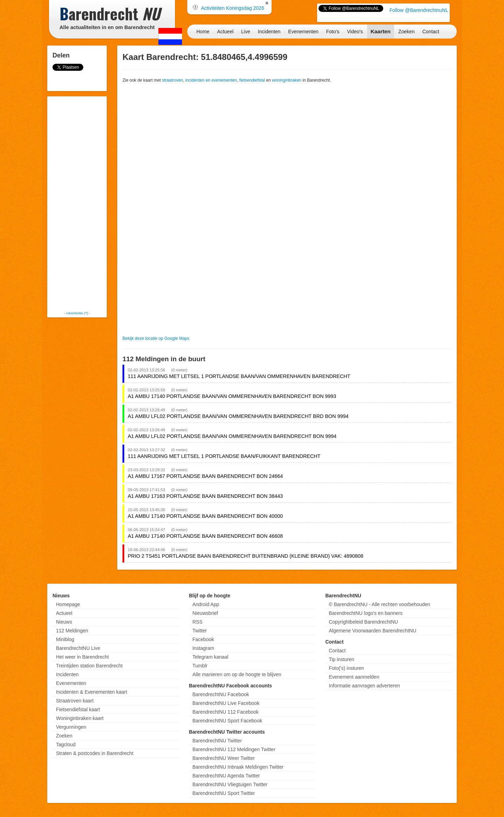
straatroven (173, 80)
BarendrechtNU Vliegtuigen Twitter (230, 784)
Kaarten (381, 31)
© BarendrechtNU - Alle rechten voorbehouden (379, 604)
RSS (198, 622)
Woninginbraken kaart (80, 718)
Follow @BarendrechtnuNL (419, 10)
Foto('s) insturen (346, 668)
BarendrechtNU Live (78, 648)
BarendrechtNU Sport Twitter (224, 793)
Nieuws (64, 622)
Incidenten (269, 32)
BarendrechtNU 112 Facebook (226, 712)
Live (246, 32)
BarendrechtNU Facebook (221, 694)
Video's (355, 32)
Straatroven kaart (75, 701)
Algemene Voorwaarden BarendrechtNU (372, 631)
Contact (431, 32)
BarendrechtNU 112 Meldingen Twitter (234, 749)
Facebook (203, 639)
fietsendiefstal (252, 80)
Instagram (203, 648)
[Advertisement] (77, 203)
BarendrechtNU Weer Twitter (224, 758)
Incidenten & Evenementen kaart (92, 692)
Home (203, 32)
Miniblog (65, 639)
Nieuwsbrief (205, 613)
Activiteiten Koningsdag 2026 (233, 8)
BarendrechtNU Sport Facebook (227, 721)
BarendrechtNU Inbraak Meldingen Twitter (238, 767)
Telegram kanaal (211, 657)
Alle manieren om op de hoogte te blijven (237, 674)
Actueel (225, 32)
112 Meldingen (72, 631)
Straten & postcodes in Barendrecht (95, 753)
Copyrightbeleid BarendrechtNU (363, 622)
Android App (206, 604)
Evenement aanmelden (354, 677)
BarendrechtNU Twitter (217, 741)
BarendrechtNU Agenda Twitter (226, 776)
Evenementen (303, 32)
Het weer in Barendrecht (82, 657)
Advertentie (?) (77, 313)
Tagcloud (66, 744)
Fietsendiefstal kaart (78, 709)
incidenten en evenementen (211, 80)
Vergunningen (71, 727)
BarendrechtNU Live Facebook (226, 703)
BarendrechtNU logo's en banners (365, 613)
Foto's (333, 32)
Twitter (200, 631)
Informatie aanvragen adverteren (364, 686)
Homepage (68, 604)
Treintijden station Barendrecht (89, 666)
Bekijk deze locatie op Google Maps (156, 338)
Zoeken (407, 32)
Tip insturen (341, 659)
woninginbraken (287, 80)
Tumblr (200, 666)
